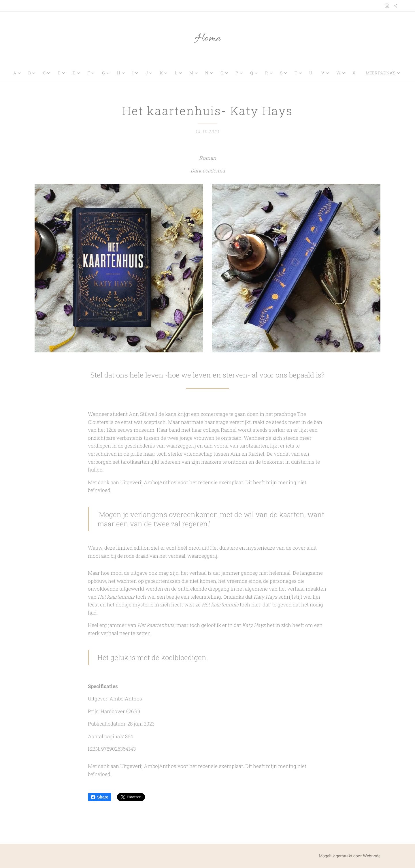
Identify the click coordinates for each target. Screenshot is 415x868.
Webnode (372, 856)
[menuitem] (19, 73)
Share (100, 797)
